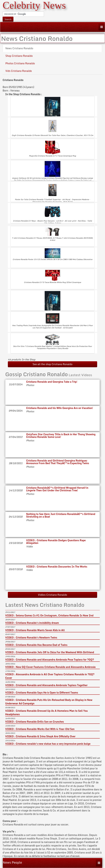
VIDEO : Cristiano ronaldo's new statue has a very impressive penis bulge (48, 744)
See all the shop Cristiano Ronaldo (53, 364)
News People (12, 862)
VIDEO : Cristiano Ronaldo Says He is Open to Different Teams (42, 693)
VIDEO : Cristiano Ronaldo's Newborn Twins (31, 638)
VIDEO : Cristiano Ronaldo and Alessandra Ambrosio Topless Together (46, 685)
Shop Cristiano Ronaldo (19, 56)
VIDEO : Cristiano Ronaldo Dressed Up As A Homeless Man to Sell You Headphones (46, 712)
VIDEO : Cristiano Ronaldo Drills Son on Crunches (35, 722)
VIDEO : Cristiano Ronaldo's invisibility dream (32, 623)
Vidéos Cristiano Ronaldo (52, 595)
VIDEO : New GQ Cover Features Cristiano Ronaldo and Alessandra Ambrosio (50, 667)
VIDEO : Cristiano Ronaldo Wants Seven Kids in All (35, 630)
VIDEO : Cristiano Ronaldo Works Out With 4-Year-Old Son (40, 729)
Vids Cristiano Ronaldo (19, 71)
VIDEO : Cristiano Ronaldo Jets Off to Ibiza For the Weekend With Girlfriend (50, 652)
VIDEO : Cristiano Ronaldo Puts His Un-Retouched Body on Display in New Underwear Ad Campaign (49, 702)
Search (8, 19)
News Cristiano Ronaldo (19, 48)
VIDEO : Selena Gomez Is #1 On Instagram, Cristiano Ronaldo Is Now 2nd (49, 615)
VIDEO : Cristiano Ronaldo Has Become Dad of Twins (36, 645)
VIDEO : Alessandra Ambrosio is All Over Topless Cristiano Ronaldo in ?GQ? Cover (50, 676)
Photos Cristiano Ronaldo (20, 63)
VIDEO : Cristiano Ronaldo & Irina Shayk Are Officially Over (40, 736)
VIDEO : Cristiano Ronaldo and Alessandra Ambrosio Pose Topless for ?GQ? (50, 660)
